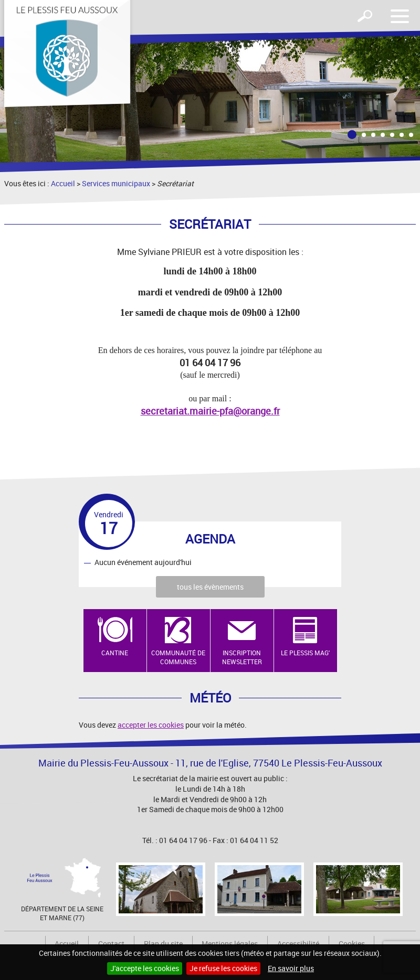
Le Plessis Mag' (305, 653)
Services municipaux (116, 183)
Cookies (352, 944)
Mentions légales (230, 944)
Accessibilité (298, 944)
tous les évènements (210, 587)
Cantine (115, 653)
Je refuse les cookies (223, 968)
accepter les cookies (151, 725)
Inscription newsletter (242, 657)
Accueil (63, 183)
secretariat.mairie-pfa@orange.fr (210, 411)
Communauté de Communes (178, 657)
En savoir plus (291, 968)
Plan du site (163, 944)
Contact (111, 944)
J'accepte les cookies (145, 968)
